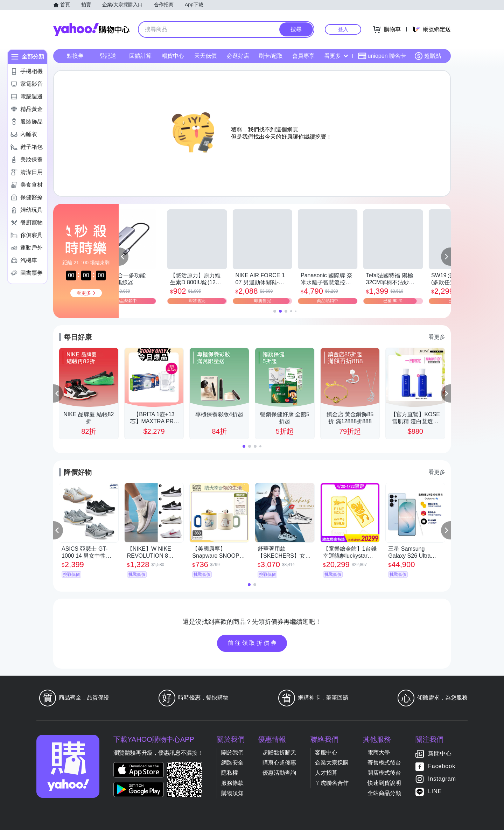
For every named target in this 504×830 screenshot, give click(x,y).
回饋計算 (140, 56)
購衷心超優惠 (279, 763)
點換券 (75, 56)
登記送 (108, 56)
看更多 (336, 56)
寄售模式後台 (384, 763)
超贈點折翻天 (279, 752)
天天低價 (205, 56)
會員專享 (303, 56)
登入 (343, 29)
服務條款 (232, 783)
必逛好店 (238, 56)
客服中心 (326, 752)
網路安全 (232, 763)
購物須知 (232, 793)
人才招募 (326, 773)
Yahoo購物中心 (91, 29)
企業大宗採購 (332, 763)
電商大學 (379, 752)
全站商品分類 (384, 793)
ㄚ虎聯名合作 (332, 783)
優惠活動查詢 (279, 773)
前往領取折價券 (253, 643)
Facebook (442, 766)
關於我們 (232, 752)
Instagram (442, 779)
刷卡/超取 (271, 56)
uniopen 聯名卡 (382, 56)
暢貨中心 (173, 56)
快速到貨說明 (384, 783)
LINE (435, 791)
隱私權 (230, 773)
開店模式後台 (384, 773)
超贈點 (428, 56)
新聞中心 (440, 754)
